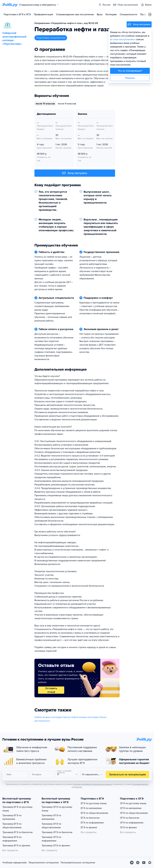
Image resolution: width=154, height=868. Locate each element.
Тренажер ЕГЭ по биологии (18, 832)
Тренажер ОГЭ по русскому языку (57, 809)
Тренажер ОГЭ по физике (56, 846)
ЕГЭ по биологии (90, 818)
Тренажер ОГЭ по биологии (57, 832)
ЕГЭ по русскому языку (94, 803)
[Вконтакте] (132, 863)
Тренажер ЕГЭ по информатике (12, 839)
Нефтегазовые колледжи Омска (52, 717)
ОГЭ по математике (131, 808)
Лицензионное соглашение (44, 863)
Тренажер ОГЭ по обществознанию (51, 826)
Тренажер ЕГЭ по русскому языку (17, 809)
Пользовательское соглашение (78, 863)
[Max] (150, 863)
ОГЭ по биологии (130, 818)
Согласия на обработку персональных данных (92, 784)
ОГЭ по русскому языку (133, 803)
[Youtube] (144, 863)
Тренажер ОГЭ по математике (51, 817)
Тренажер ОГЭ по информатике (51, 839)
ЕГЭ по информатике (92, 823)
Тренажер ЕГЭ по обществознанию (12, 826)
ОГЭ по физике (128, 827)
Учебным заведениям (15, 863)
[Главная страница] (10, 5)
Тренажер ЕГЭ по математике (12, 817)
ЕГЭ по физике (89, 827)
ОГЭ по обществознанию (134, 813)
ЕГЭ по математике (91, 808)
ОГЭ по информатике (132, 823)
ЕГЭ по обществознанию (94, 813)
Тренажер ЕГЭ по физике (16, 846)
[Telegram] (138, 863)
